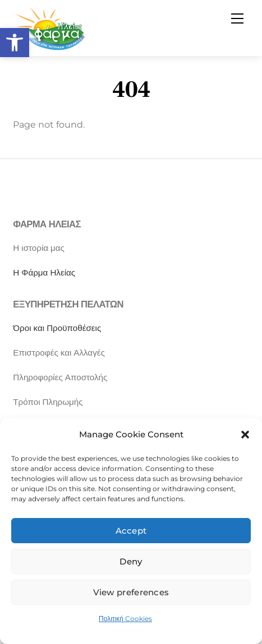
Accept (131, 531)
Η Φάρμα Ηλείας (44, 272)
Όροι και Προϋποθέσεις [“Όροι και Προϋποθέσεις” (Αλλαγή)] (57, 328)
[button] (15, 43)
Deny (131, 561)
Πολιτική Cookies (125, 619)
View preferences (131, 592)
